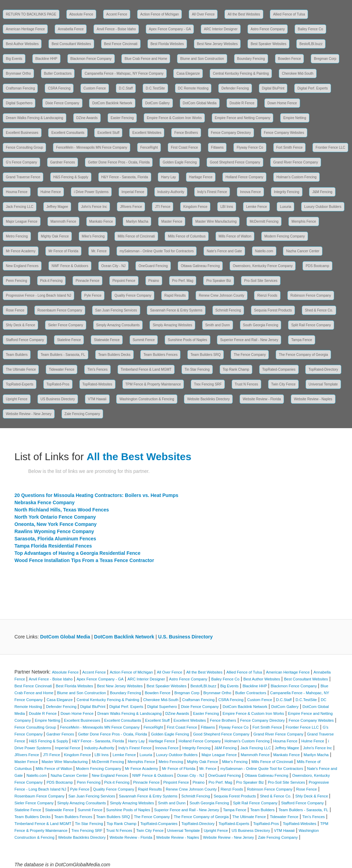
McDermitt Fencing (264, 221)
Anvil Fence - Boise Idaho (116, 29)
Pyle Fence (93, 295)
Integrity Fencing (287, 192)
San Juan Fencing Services (116, 310)
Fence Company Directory (231, 133)
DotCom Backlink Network (112, 103)
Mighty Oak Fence (55, 236)
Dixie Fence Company (62, 103)
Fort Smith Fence (290, 147)
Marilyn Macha (137, 221)
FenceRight (149, 147)
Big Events (14, 59)
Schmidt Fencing (228, 310)
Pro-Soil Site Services (261, 281)
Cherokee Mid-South (298, 73)
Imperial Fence (133, 192)
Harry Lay (168, 177)
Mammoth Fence (63, 221)
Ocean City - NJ (114, 266)
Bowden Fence (290, 59)
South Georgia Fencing (261, 325)
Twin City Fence (283, 384)
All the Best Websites (244, 14)
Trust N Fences (246, 384)
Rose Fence (15, 310)
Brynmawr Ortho (18, 73)
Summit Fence (144, 340)
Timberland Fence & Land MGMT (146, 369)
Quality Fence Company (133, 295)
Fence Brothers (186, 133)
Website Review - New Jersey (29, 414)
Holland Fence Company (244, 177)
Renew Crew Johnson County (221, 295)
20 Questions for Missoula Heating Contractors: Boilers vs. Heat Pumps (96, 495)
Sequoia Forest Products (273, 310)
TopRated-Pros (58, 384)
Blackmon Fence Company (91, 59)
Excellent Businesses (22, 133)
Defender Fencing (235, 88)
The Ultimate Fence (21, 369)
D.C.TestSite (155, 88)
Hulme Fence (51, 192)
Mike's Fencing (93, 236)
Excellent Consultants (68, 133)
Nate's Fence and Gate (224, 251)
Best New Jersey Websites (217, 44)
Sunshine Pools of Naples (188, 340)
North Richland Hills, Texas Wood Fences (62, 510)
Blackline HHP (46, 59)
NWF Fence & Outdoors (70, 266)
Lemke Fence (257, 207)
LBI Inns (227, 207)
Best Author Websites (22, 44)
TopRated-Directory (323, 369)
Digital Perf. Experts (312, 88)
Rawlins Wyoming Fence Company (54, 531)
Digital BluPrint (273, 88)
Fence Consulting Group (24, 147)
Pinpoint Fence (124, 281)
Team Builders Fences (160, 355)
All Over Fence (203, 14)
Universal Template (323, 384)
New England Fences (22, 266)
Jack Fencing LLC (20, 207)
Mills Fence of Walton (235, 236)
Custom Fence (95, 88)
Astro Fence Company (268, 29)
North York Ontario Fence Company (55, 517)
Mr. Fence (99, 251)
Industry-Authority (171, 192)
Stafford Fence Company (25, 340)
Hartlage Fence (201, 177)
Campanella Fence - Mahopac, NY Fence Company (124, 73)
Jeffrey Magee (57, 207)
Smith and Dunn (218, 325)
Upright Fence (17, 399)
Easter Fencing (122, 118)
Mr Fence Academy (21, 251)
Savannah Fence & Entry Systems (176, 310)
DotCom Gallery (157, 103)
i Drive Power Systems (91, 192)
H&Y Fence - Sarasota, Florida (125, 177)
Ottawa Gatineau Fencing (200, 266)
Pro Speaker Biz (219, 281)
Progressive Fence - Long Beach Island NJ (38, 295)
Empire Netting (295, 118)
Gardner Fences (63, 162)
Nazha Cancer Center (303, 251)
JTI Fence (163, 207)
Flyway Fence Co (250, 147)
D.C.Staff (126, 88)
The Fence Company (250, 355)
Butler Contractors (58, 73)
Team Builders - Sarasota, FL (63, 355)
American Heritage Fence (25, 29)
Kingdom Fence (195, 207)
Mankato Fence (101, 221)
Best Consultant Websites (71, 44)
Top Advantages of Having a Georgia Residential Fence (77, 553)
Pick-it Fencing (52, 281)
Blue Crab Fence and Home (146, 59)
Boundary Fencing (251, 59)
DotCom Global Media (200, 103)
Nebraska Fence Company (45, 502)
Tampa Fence (302, 340)
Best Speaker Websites (268, 44)
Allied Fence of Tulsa (289, 14)
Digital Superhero (19, 103)
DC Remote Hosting (193, 88)
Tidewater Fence (62, 369)
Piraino (154, 281)
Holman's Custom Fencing (296, 177)
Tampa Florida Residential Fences (53, 546)
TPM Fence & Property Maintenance (153, 384)
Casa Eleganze (188, 73)
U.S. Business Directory (185, 637)
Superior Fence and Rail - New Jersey (249, 340)
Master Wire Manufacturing (216, 221)
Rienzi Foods (267, 295)
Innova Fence (250, 192)
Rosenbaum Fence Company (60, 310)
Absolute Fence (81, 14)
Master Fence (172, 221)
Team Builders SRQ (206, 355)
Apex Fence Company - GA (170, 29)
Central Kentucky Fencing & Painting (241, 73)
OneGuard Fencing (153, 266)
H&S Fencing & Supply (71, 177)
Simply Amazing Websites (172, 325)
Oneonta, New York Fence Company (56, 524)
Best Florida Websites (167, 44)
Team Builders (17, 355)
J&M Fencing (322, 192)
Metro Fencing (17, 236)
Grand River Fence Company (296, 162)
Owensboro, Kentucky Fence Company (263, 266)
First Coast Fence (184, 147)
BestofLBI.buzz (311, 44)
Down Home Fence (282, 103)
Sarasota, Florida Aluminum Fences (55, 539)
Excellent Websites (147, 133)
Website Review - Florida (262, 399)
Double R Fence (242, 103)
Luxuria (285, 207)
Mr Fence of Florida (63, 251)
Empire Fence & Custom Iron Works (174, 118)
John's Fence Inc (94, 207)
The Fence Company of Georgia (303, 355)
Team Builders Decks (114, 355)
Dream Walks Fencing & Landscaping (35, 118)
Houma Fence (17, 192)
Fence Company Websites (284, 133)
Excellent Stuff (108, 133)
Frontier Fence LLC (330, 147)
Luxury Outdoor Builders (323, 207)
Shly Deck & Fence (20, 325)
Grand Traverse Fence (23, 177)
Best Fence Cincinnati (121, 44)
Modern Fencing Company (285, 236)
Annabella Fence (71, 29)
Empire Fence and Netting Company (243, 118)
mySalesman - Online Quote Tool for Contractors (157, 251)
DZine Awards (87, 118)
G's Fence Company (21, 162)
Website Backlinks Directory (208, 399)
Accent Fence (117, 14)
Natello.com (264, 251)
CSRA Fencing (59, 88)
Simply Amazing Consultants (118, 325)
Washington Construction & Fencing (147, 399)
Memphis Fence (304, 221)
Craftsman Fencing (20, 88)
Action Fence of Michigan (159, 14)
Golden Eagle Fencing (180, 162)
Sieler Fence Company (66, 325)
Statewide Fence (107, 340)
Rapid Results (175, 295)
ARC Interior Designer (221, 29)
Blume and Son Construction (202, 59)
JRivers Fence (131, 207)
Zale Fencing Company (82, 414)
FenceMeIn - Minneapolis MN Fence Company (92, 147)
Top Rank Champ (236, 369)
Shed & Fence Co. (319, 310)
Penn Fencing (16, 281)
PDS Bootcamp (317, 266)
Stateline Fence (69, 340)
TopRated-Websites (97, 384)
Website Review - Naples (313, 399)
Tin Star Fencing (197, 369)
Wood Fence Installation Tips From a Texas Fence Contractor (84, 560)
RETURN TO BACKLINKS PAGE (31, 14)
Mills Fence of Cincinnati (136, 236)
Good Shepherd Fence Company (235, 162)
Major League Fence (22, 221)
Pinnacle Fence (87, 281)
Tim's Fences (97, 369)
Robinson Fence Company (311, 295)
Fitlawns (217, 147)
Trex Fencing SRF (208, 384)
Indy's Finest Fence (212, 192)
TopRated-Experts (20, 384)
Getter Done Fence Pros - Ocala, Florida (119, 162)
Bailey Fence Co (310, 29)
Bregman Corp (325, 59)
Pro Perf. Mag (183, 281)
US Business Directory (58, 399)
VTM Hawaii (97, 399)
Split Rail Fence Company (311, 325)
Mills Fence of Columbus (186, 236)
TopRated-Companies (279, 369)
